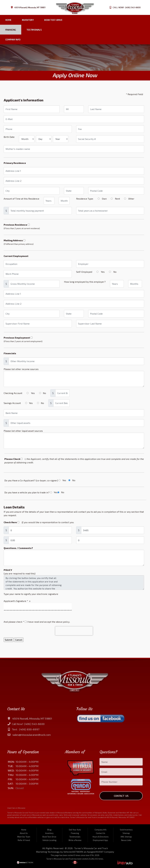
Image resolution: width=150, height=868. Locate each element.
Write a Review (75, 840)
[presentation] (74, 631)
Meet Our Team (24, 837)
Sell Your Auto (75, 830)
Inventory (28, 20)
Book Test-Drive (53, 20)
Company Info (13, 39)
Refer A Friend (24, 840)
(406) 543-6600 (34, 724)
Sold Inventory (126, 830)
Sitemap (126, 833)
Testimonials (34, 30)
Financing (11, 30)
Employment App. (101, 840)
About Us (24, 833)
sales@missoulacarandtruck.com (31, 735)
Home (8, 20)
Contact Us (121, 796)
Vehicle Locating (49, 840)
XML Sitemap (126, 837)
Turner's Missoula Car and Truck (91, 848)
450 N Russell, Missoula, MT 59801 (30, 7)
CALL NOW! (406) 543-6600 (127, 7)
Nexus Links (126, 840)
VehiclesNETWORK (73, 852)
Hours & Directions (101, 837)
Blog (49, 830)
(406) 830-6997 (29, 729)
